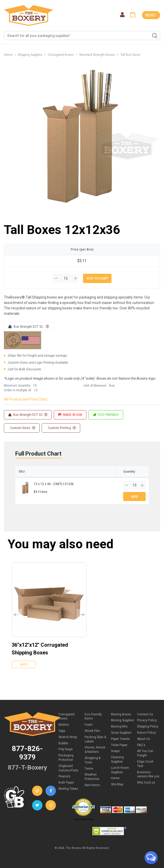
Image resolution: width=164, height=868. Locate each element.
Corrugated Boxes (61, 55)
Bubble (63, 743)
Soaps (115, 751)
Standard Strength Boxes (97, 55)
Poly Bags (66, 749)
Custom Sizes (22, 428)
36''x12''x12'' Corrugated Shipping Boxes (40, 649)
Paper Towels (120, 739)
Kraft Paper (66, 783)
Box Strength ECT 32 (29, 327)
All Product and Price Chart (26, 399)
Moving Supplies (122, 720)
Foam (89, 725)
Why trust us (146, 783)
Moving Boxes (121, 714)
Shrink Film (92, 731)
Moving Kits (119, 726)
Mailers (64, 725)
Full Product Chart (38, 454)
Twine (89, 769)
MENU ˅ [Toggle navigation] (151, 15)
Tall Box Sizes (130, 55)
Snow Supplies (121, 733)
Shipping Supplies (30, 55)
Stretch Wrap (68, 737)
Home (8, 55)
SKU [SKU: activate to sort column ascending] (21, 472)
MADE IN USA (70, 415)
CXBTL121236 (64, 484)
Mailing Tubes (68, 789)
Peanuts (64, 776)
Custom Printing (61, 428)
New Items (92, 785)
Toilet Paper (119, 745)
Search (154, 36)
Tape (62, 731)
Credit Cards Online (83, 819)
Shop (24, 664)
